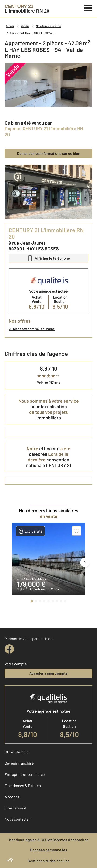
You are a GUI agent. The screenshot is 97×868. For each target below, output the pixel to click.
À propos (12, 797)
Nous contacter (17, 819)
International (15, 808)
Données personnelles (49, 850)
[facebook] (9, 649)
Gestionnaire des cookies (48, 861)
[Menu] (88, 7)
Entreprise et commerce (25, 774)
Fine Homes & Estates (23, 786)
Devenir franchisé (19, 763)
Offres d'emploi (17, 752)
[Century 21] (27, 9)
